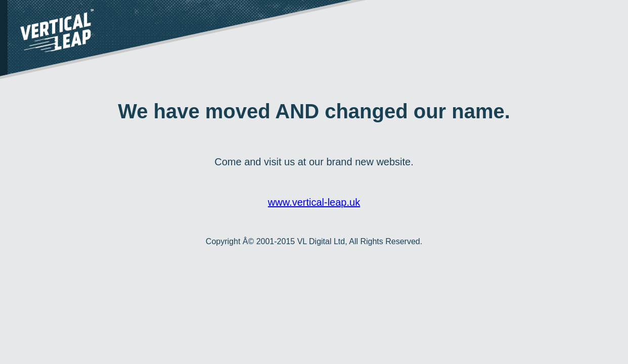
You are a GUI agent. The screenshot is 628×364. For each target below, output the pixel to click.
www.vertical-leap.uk (314, 202)
